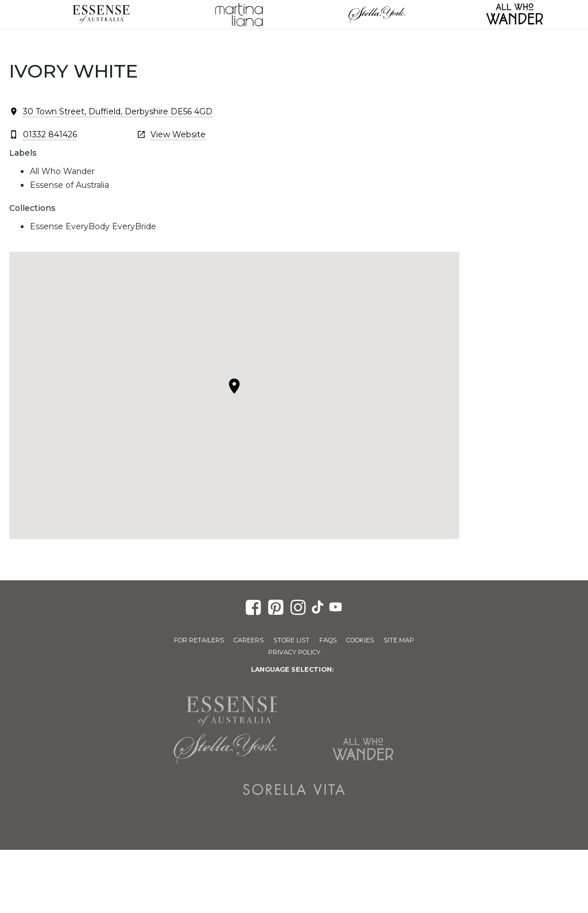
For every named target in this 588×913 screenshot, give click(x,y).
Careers (249, 640)
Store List (291, 640)
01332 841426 (50, 134)
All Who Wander (363, 749)
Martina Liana (239, 14)
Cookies (360, 640)
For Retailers (199, 640)
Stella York (377, 14)
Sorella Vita (294, 789)
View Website (178, 134)
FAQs (328, 640)
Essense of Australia (101, 14)
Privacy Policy (294, 652)
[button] (234, 386)
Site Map (399, 640)
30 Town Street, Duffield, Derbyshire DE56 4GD (118, 111)
